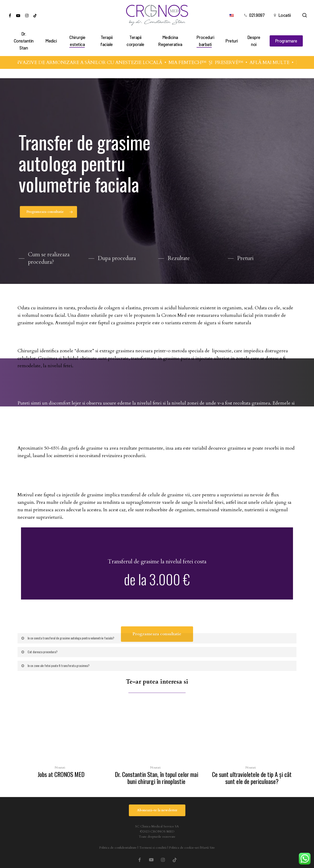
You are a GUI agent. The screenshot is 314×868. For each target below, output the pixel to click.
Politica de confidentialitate (118, 848)
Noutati (60, 767)
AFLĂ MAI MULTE (274, 62)
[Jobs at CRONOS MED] (61, 741)
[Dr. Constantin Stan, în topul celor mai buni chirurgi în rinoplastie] (157, 745)
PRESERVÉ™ (234, 62)
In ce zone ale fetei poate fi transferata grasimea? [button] (55, 665)
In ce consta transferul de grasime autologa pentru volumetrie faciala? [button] (67, 638)
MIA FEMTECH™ (192, 62)
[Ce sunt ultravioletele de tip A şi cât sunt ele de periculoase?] (252, 745)
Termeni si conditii (153, 848)
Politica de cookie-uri (184, 848)
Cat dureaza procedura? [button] (39, 652)
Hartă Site (208, 848)
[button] (48, 216)
